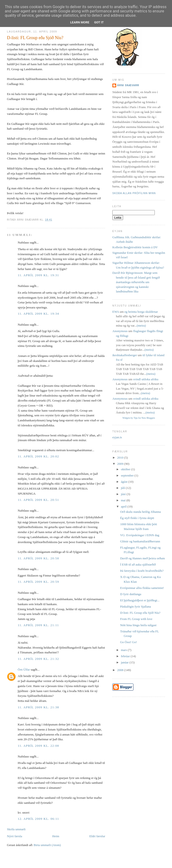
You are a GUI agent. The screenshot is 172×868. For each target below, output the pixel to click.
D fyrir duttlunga (131, 594)
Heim (56, 836)
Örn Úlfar (24, 670)
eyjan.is (117, 437)
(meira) (141, 325)
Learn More (80, 22)
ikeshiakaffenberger (125, 355)
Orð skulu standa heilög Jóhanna (140, 512)
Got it (99, 22)
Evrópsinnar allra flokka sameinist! (142, 588)
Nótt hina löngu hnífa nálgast (138, 625)
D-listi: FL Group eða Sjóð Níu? (35, 38)
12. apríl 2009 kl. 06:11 (38, 819)
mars (124, 650)
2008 (121, 670)
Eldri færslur (97, 836)
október (126, 469)
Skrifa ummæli (16, 829)
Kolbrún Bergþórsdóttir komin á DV (135, 247)
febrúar (126, 656)
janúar (125, 662)
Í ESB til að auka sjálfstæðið (138, 564)
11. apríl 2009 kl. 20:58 (38, 558)
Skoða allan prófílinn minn (134, 193)
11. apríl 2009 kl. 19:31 (38, 275)
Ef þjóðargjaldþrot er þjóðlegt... (140, 600)
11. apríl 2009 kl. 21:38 (38, 707)
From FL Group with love (136, 619)
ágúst (125, 482)
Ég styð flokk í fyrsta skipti (137, 518)
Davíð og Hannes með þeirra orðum (142, 558)
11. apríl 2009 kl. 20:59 (38, 582)
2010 (121, 458)
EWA (116, 312)
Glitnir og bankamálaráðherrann (140, 541)
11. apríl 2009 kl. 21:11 (38, 625)
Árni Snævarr (128, 85)
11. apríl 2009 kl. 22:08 (38, 746)
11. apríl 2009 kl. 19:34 (38, 314)
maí (124, 500)
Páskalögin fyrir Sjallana (135, 606)
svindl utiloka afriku (146, 379)
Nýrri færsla (14, 836)
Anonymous (120, 331)
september (128, 475)
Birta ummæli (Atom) (47, 845)
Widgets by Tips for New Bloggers (139, 418)
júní (124, 494)
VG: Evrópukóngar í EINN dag (140, 535)
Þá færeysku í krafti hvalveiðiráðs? (142, 571)
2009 (121, 464)
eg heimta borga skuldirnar (141, 312)
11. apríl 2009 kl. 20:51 (38, 500)
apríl (124, 506)
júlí (123, 488)
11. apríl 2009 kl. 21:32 (38, 659)
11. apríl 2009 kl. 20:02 (38, 456)
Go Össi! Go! (128, 642)
